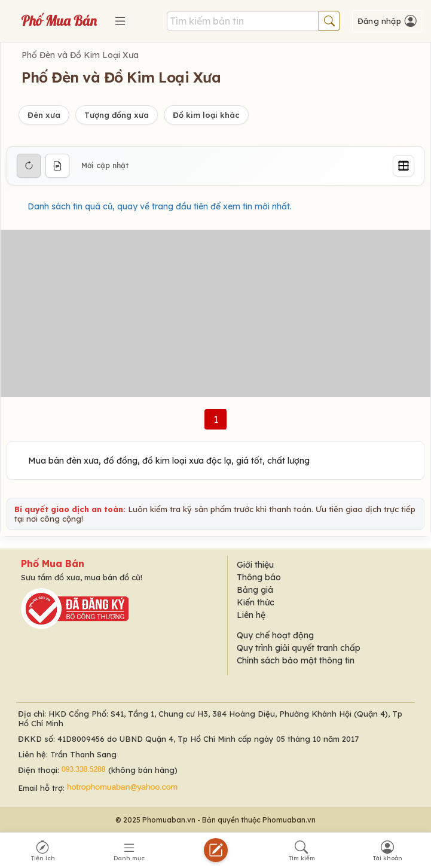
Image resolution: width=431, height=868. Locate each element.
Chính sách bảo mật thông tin (296, 660)
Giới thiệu (255, 565)
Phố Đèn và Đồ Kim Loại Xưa (80, 55)
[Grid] (404, 166)
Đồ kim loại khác (206, 115)
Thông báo (259, 577)
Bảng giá (255, 590)
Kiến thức (256, 602)
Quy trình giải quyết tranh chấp (299, 648)
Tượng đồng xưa (117, 115)
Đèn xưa (44, 115)
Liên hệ (251, 615)
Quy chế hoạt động (275, 635)
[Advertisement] (215, 313)
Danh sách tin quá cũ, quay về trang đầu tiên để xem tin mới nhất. (160, 206)
